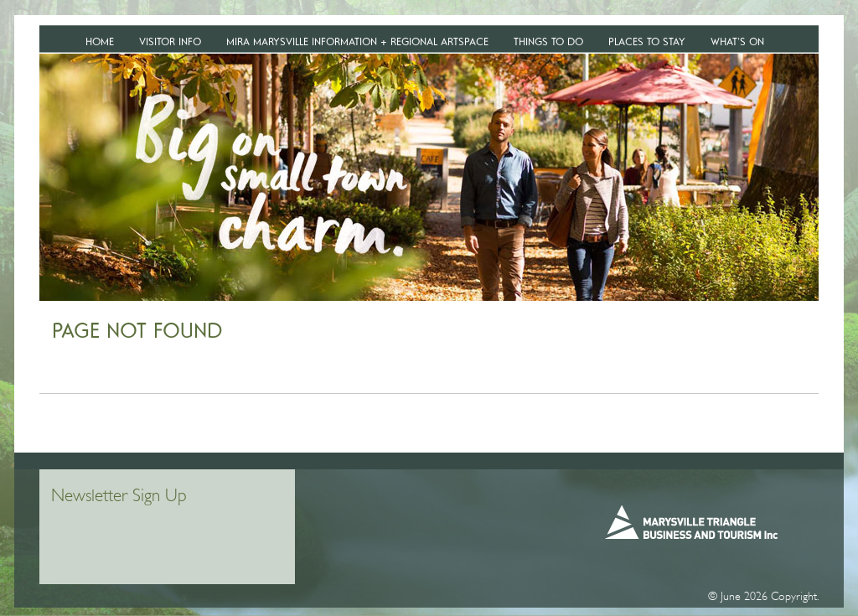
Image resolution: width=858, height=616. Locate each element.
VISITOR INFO (170, 41)
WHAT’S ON (737, 41)
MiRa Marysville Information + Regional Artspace (357, 41)
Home (100, 41)
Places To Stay (647, 41)
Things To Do (548, 41)
